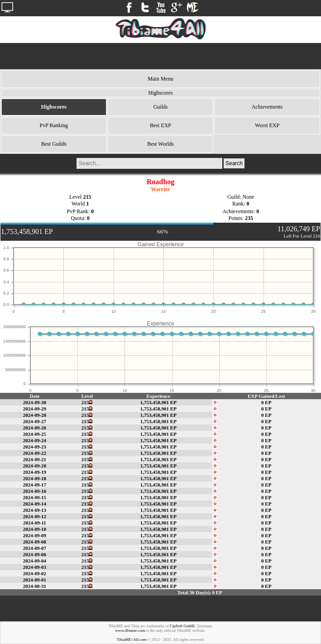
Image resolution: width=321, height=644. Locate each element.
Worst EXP (267, 125)
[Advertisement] (161, 56)
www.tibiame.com (130, 630)
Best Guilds (54, 144)
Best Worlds (160, 144)
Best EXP (160, 125)
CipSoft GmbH (182, 626)
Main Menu (160, 79)
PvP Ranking (54, 125)
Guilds (160, 107)
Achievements (267, 107)
